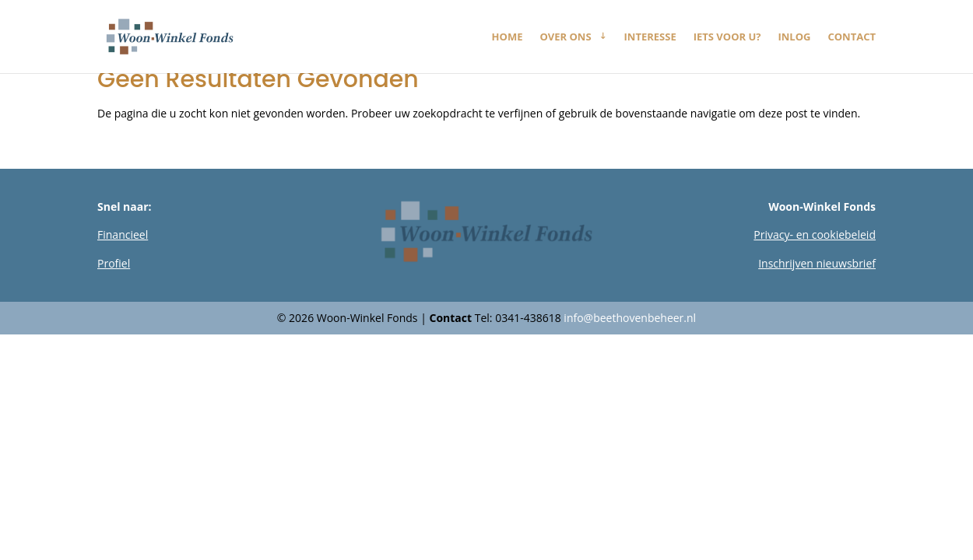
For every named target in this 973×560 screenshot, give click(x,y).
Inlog (795, 37)
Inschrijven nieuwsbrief (817, 263)
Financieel (123, 234)
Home (508, 37)
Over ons (565, 37)
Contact (852, 37)
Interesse (650, 37)
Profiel (114, 263)
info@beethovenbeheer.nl (630, 318)
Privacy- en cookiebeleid (815, 234)
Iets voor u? (727, 37)
